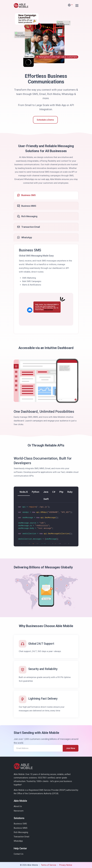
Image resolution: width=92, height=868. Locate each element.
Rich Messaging (21, 832)
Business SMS (20, 824)
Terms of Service (49, 865)
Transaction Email (21, 837)
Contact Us (19, 854)
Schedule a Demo (45, 120)
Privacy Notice (66, 865)
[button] (70, 5)
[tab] (46, 195)
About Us (18, 806)
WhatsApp (18, 841)
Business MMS (21, 828)
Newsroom (19, 811)
